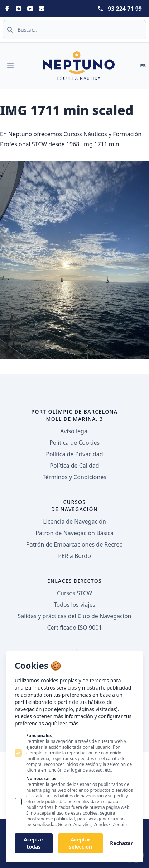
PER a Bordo (74, 556)
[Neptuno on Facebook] (7, 9)
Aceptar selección (81, 843)
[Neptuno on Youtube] (30, 9)
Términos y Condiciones (74, 477)
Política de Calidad (74, 466)
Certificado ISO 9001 (74, 628)
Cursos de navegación (75, 505)
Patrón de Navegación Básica (74, 533)
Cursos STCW (74, 593)
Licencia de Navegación (74, 521)
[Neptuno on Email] (42, 9)
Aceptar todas (33, 843)
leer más (68, 723)
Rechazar (121, 843)
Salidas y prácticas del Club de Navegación (75, 616)
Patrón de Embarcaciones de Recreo (74, 544)
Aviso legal (74, 431)
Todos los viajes (74, 605)
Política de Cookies (74, 443)
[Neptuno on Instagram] (19, 9)
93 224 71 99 (125, 9)
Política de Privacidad (74, 454)
